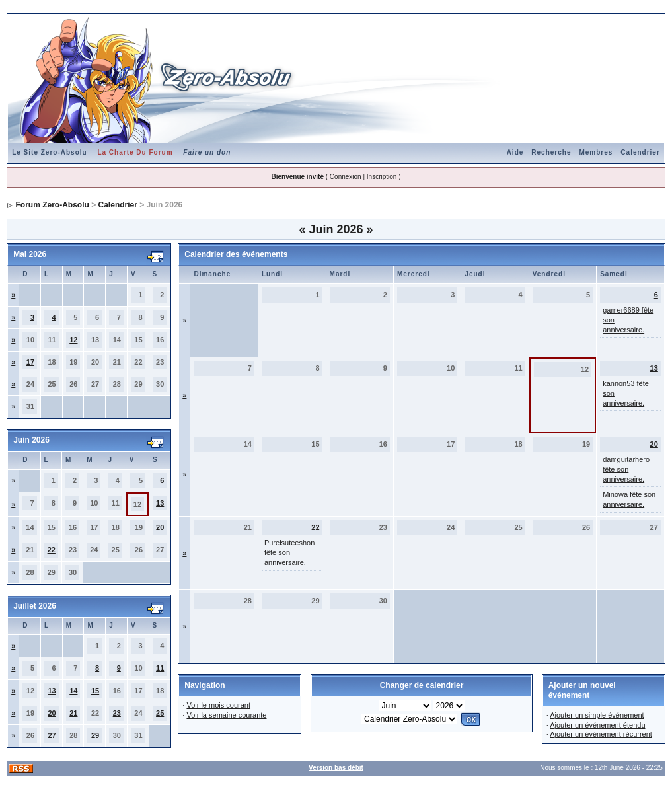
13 (160, 503)
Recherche (551, 152)
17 (30, 362)
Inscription (382, 177)
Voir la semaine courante (226, 715)
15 (95, 691)
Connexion (346, 177)
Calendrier (640, 152)
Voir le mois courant (218, 705)
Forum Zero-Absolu (53, 205)
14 (73, 691)
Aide (515, 152)
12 (73, 340)
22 (52, 550)
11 (160, 668)
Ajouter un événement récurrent (601, 734)
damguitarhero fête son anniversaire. (626, 469)
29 (95, 735)
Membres (596, 152)
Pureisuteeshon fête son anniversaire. (289, 552)
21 (73, 713)
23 (117, 713)
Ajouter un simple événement (597, 715)
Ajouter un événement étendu (597, 725)
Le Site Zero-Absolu (49, 152)
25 (160, 713)
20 (160, 527)
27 (52, 735)
